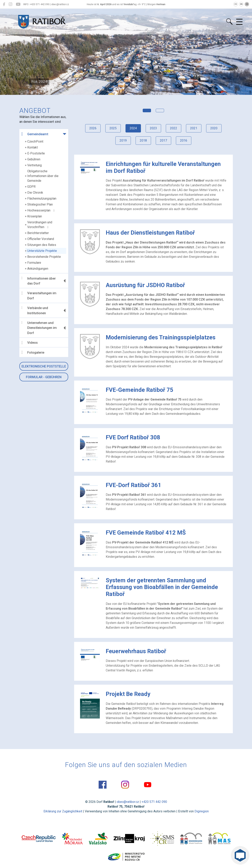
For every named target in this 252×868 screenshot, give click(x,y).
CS (236, 4)
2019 (123, 140)
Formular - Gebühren (44, 377)
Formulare (34, 263)
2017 (163, 140)
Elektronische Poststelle (44, 366)
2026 (93, 128)
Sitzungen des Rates (42, 245)
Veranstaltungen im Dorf (39, 296)
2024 (133, 128)
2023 (153, 128)
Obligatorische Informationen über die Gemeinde (43, 176)
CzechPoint (35, 141)
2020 (214, 128)
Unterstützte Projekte (42, 251)
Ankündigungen (38, 269)
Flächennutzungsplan (42, 198)
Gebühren (34, 159)
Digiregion (202, 811)
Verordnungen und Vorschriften (40, 225)
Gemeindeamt (35, 134)
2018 (143, 140)
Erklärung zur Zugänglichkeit (63, 811)
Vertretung (34, 165)
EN (241, 4)
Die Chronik (35, 193)
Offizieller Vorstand (41, 239)
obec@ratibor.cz (128, 802)
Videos (30, 343)
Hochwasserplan (41, 210)
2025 (113, 128)
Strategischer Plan (40, 204)
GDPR (31, 187)
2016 (184, 140)
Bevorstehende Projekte (44, 257)
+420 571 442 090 (154, 802)
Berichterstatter (38, 233)
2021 (194, 128)
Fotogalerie (33, 352)
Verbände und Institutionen (35, 310)
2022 (174, 128)
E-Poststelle (36, 153)
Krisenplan (35, 216)
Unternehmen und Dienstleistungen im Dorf (39, 328)
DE (247, 4)
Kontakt (33, 147)
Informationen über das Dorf (39, 281)
